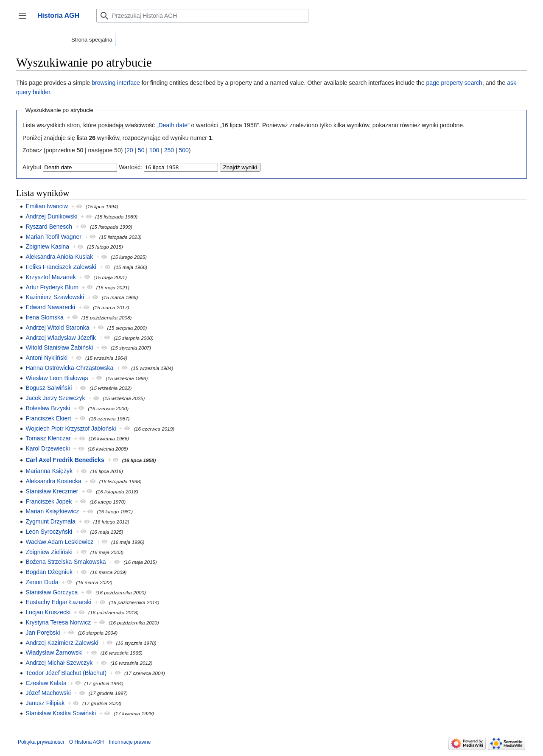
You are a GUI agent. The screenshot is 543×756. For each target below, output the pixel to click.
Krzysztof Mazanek (50, 277)
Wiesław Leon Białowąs (57, 378)
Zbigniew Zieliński (49, 552)
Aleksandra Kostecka (53, 481)
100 (154, 150)
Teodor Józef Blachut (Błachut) (66, 673)
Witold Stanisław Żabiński (59, 347)
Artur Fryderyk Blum (52, 287)
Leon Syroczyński (49, 532)
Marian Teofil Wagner (53, 237)
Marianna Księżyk (49, 471)
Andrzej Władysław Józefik (61, 338)
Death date (173, 125)
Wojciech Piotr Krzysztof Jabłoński (71, 428)
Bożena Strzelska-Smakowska (66, 562)
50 (141, 150)
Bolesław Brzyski (48, 408)
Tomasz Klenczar (48, 438)
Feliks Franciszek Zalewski (61, 267)
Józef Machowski (48, 693)
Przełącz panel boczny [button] (25, 20)
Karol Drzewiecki (48, 448)
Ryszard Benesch (49, 227)
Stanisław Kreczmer (52, 491)
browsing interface (116, 83)
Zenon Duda (42, 582)
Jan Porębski (43, 633)
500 (183, 150)
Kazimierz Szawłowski (55, 297)
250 (169, 150)
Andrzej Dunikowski (51, 216)
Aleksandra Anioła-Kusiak (59, 257)
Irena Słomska (44, 317)
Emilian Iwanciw (47, 206)
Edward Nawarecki (50, 307)
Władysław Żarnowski (54, 652)
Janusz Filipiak (45, 703)
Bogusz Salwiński (49, 388)
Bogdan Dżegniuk (49, 572)
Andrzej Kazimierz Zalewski (62, 643)
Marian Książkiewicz (52, 511)
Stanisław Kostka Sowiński (61, 713)
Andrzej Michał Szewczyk (59, 663)
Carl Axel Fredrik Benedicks (65, 460)
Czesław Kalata (46, 683)
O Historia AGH (87, 742)
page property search (454, 83)
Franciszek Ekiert (48, 418)
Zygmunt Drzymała (50, 521)
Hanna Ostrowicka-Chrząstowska (69, 368)
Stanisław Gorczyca (52, 592)
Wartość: (130, 167)
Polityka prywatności (41, 742)
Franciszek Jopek (49, 501)
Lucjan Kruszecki (48, 612)
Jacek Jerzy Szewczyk (55, 398)
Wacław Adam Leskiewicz (59, 542)
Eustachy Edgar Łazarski (58, 602)
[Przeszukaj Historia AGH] (202, 16)
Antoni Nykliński (46, 358)
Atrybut (32, 167)
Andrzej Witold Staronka (57, 328)
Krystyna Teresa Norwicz (58, 622)
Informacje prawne (130, 742)
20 (130, 150)
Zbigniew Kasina (47, 246)
